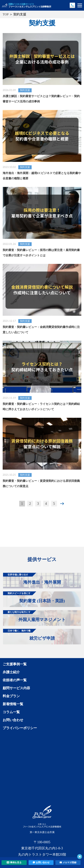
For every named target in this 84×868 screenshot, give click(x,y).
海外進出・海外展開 (32, 579)
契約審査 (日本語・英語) (34, 597)
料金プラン (11, 696)
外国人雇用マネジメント (34, 616)
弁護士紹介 (11, 672)
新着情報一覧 (13, 704)
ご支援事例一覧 (15, 664)
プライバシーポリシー (20, 728)
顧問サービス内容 (16, 688)
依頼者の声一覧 (15, 680)
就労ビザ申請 (29, 635)
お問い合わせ (13, 720)
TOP (6, 14)
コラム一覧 (11, 712)
